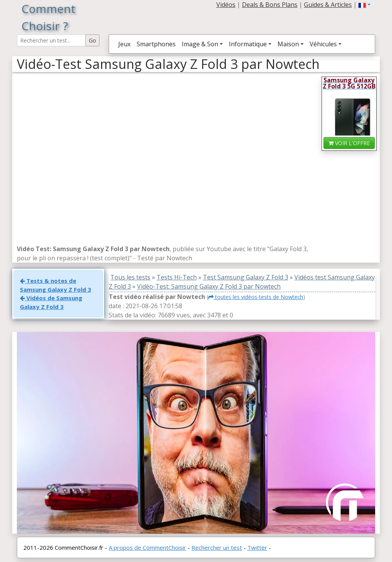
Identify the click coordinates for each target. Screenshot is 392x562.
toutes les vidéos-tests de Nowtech (256, 297)
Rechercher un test (217, 547)
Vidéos (226, 5)
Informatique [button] (248, 44)
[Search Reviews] (51, 40)
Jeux (124, 44)
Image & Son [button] (200, 44)
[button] (364, 5)
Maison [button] (288, 44)
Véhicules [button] (323, 44)
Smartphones (156, 44)
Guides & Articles (328, 5)
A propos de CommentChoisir (147, 547)
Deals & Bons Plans (270, 5)
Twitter (257, 547)
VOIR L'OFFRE (349, 143)
